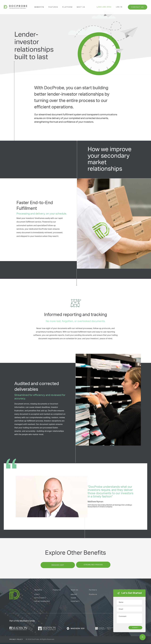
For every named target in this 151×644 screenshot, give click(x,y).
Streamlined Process (94, 566)
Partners (93, 591)
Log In (119, 7)
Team (73, 599)
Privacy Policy (16, 641)
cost (37, 596)
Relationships (42, 603)
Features (53, 7)
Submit (135, 628)
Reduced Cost (57, 566)
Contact (75, 603)
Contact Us (138, 7)
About (74, 596)
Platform (67, 7)
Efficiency (40, 599)
